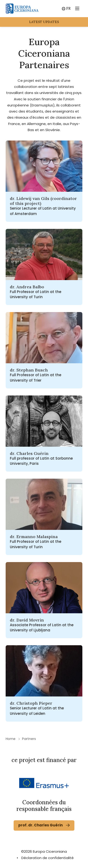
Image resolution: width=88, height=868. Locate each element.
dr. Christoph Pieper (31, 703)
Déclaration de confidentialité (48, 858)
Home (11, 739)
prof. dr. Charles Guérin (40, 825)
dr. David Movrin (27, 620)
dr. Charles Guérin (29, 453)
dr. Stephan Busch (29, 370)
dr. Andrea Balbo (27, 287)
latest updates (44, 22)
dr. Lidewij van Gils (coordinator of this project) (43, 201)
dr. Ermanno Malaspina (34, 537)
